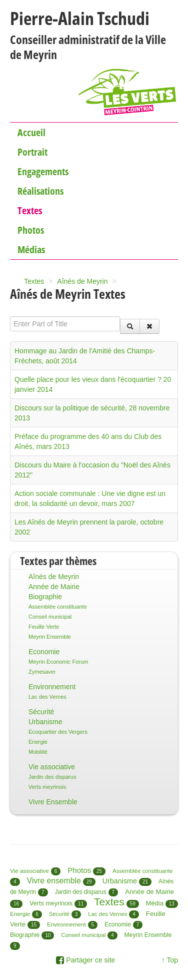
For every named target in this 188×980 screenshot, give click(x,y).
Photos (31, 230)
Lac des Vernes (47, 697)
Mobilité (38, 752)
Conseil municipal (50, 617)
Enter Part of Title (10, 317)
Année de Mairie (54, 587)
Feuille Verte (44, 627)
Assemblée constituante (58, 607)
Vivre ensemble (53, 881)
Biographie (45, 597)
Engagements (43, 171)
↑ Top (170, 960)
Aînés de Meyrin (54, 577)
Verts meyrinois (47, 787)
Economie (44, 652)
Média (155, 903)
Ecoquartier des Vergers (58, 732)
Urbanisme (45, 722)
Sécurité (41, 712)
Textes (30, 210)
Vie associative (52, 767)
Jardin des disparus (52, 777)
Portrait (32, 152)
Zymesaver (42, 672)
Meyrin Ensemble (50, 637)
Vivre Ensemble (53, 802)
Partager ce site (85, 960)
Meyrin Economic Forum (58, 662)
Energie (38, 742)
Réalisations (40, 191)
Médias (31, 250)
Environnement (52, 687)
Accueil (31, 132)
